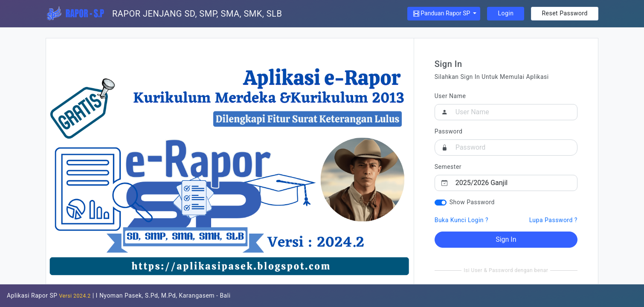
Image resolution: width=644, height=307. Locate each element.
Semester (448, 167)
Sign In (506, 239)
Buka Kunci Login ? (462, 220)
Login (506, 13)
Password (449, 131)
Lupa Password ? (553, 220)
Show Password (472, 202)
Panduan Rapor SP (442, 13)
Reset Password (565, 13)
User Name (450, 96)
